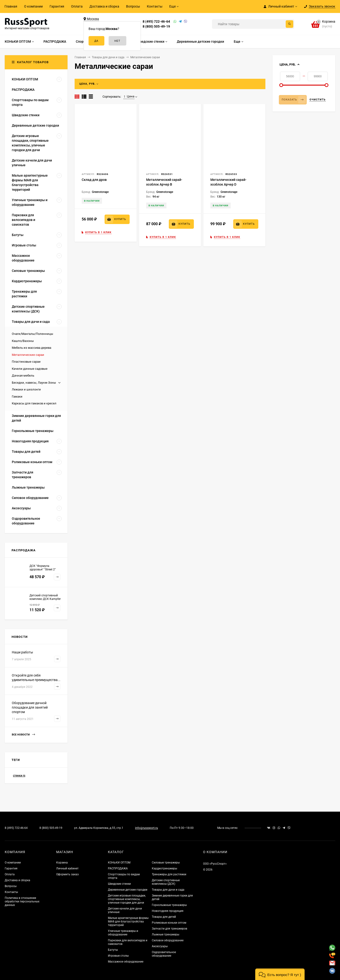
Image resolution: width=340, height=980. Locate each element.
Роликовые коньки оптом (169, 923)
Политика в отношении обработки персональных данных (22, 901)
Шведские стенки (119, 884)
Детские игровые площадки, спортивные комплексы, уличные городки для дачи (127, 899)
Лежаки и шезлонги (26, 389)
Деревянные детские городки (128, 890)
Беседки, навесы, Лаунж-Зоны (34, 383)
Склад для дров (94, 180)
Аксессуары (160, 946)
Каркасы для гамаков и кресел (34, 403)
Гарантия (57, 6)
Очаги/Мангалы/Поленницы (32, 334)
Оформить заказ (67, 874)
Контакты (155, 6)
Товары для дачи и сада (168, 890)
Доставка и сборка (104, 6)
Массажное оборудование (126, 962)
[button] (280, 974)
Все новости (23, 735)
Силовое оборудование (168, 940)
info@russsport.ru (147, 828)
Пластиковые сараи (26, 362)
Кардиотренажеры (164, 868)
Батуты (113, 950)
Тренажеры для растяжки (169, 874)
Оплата (77, 6)
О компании (33, 6)
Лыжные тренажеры (166, 934)
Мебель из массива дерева (32, 348)
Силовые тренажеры (166, 863)
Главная (11, 6)
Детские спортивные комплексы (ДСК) (166, 882)
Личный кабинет (67, 868)
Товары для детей (164, 917)
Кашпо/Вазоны (23, 341)
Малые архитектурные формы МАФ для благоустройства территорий (128, 922)
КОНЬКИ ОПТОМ (119, 863)
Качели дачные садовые (30, 369)
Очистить (318, 100)
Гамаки (17, 397)
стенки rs (19, 776)
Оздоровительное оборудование (164, 954)
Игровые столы (118, 956)
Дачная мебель (23, 376)
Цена (129, 96)
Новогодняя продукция (168, 911)
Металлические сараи (28, 355)
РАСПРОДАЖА (118, 868)
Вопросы (133, 6)
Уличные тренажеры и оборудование (123, 933)
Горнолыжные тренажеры (169, 905)
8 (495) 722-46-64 (156, 21)
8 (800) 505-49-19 (156, 26)
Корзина (62, 863)
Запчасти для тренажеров (170, 929)
